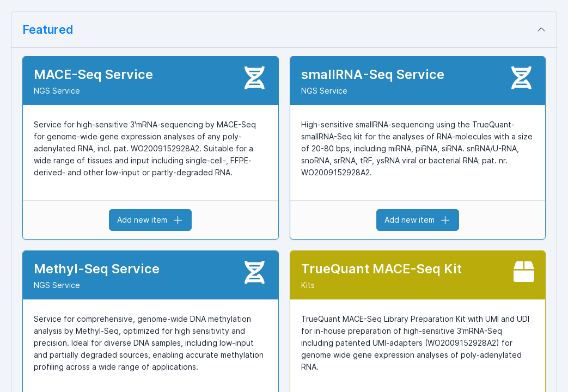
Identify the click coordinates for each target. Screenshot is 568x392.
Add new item (150, 220)
